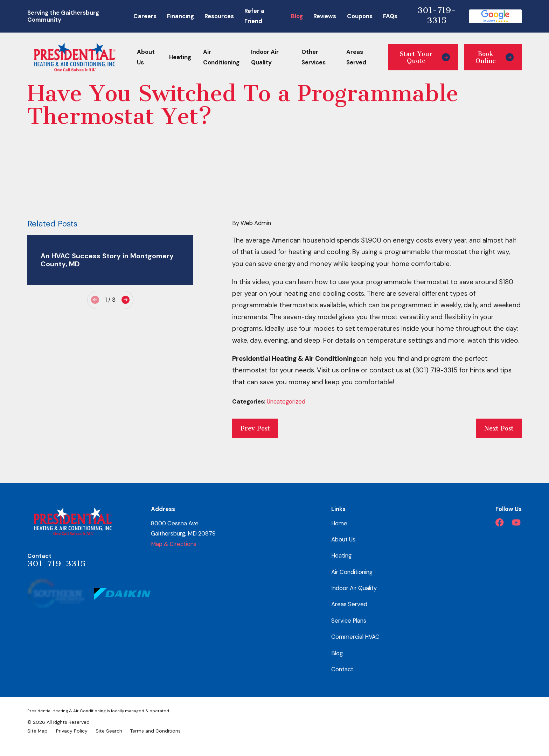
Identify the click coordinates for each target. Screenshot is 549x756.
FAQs (390, 16)
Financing (180, 16)
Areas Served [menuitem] (356, 57)
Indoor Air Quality (354, 588)
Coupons (360, 16)
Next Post (499, 428)
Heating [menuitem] (180, 57)
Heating (341, 555)
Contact (342, 669)
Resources (219, 16)
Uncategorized (286, 401)
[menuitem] (37, 731)
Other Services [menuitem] (314, 57)
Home (339, 523)
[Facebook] (499, 522)
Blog (297, 16)
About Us (343, 539)
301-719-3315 (437, 15)
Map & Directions (174, 544)
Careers (145, 16)
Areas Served (349, 604)
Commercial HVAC (355, 637)
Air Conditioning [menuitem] (221, 57)
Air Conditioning (352, 572)
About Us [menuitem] (146, 57)
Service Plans (349, 621)
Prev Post (255, 428)
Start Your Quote (425, 57)
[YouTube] (516, 522)
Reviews (325, 16)
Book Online (494, 57)
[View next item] (126, 300)
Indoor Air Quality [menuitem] (265, 57)
